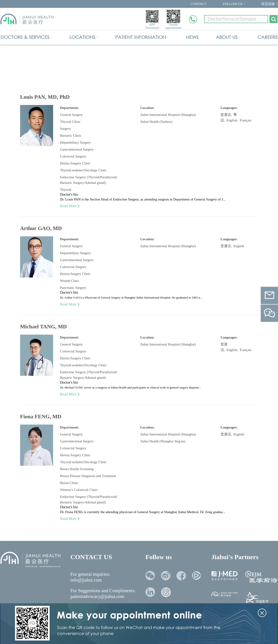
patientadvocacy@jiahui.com (97, 596)
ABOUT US (227, 37)
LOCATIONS (82, 37)
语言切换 (268, 4)
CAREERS (267, 37)
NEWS (192, 37)
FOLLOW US (233, 4)
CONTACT (199, 4)
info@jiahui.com (86, 580)
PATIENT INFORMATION (141, 37)
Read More (69, 206)
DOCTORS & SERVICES (25, 37)
